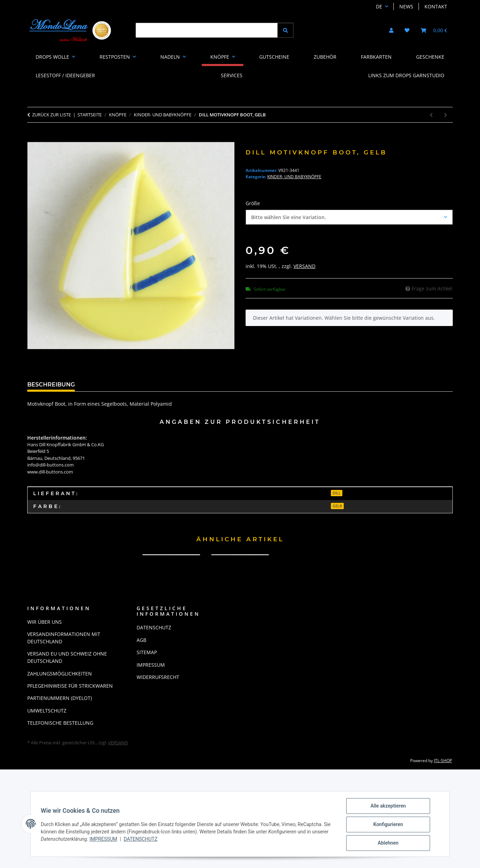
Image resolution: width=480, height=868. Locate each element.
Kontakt (436, 6)
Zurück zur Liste (52, 115)
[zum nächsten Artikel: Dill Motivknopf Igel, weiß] (446, 115)
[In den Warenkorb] (33, 138)
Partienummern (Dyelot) (60, 698)
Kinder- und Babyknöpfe (294, 177)
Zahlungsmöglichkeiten (60, 674)
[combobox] (349, 217)
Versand (304, 266)
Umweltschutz (47, 711)
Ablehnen (386, 843)
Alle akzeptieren (386, 807)
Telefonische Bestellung (60, 723)
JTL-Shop (443, 761)
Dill (337, 493)
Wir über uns (45, 622)
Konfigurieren (386, 825)
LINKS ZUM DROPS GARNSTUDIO (406, 75)
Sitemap (147, 652)
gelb (337, 506)
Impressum (104, 840)
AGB (141, 640)
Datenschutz (142, 840)
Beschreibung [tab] (51, 385)
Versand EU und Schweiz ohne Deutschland (67, 657)
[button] (391, 30)
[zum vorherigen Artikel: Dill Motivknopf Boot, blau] (431, 115)
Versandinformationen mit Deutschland (64, 638)
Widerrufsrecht (158, 677)
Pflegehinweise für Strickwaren (70, 686)
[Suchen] (207, 30)
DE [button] (379, 6)
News (406, 6)
